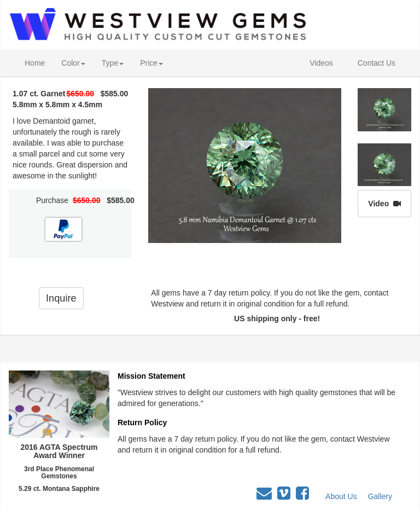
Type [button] (113, 63)
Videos (321, 63)
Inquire (61, 298)
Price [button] (151, 63)
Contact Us (377, 63)
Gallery (380, 496)
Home (35, 63)
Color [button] (73, 63)
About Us (341, 496)
